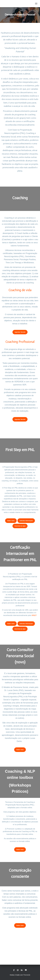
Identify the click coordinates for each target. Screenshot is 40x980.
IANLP (34, 615)
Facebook (14, 970)
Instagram (18, 970)
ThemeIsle (27, 975)
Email (26, 970)
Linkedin (22, 970)
